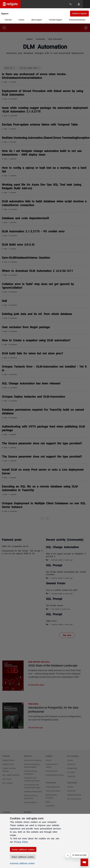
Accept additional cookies (23, 849)
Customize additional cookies (22, 863)
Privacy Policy (21, 842)
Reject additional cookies (23, 857)
